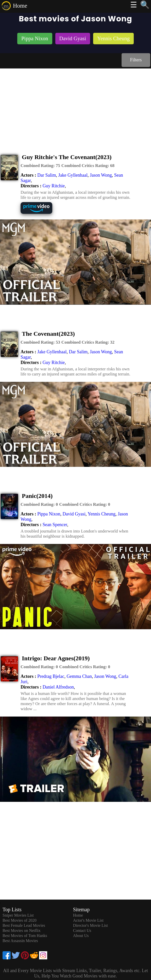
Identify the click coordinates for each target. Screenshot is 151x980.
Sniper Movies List (18, 915)
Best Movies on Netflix (22, 930)
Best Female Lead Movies (24, 925)
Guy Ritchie (54, 186)
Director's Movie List (90, 925)
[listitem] (35, 39)
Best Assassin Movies (20, 941)
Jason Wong (101, 175)
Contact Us (82, 930)
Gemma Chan (79, 676)
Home (20, 6)
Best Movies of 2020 (20, 920)
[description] (40, 166)
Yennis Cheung (102, 514)
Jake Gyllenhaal (73, 175)
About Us (81, 936)
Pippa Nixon (49, 514)
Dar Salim (47, 175)
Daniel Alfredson (58, 687)
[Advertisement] (75, 107)
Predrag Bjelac (51, 676)
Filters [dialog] (136, 60)
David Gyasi (74, 514)
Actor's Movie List (88, 920)
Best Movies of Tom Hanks (25, 936)
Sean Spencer (55, 525)
